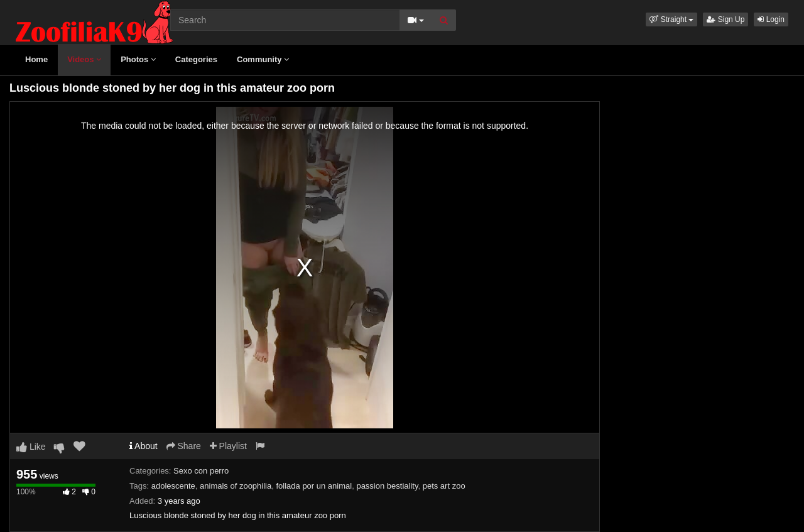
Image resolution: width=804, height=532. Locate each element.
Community (263, 59)
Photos (138, 59)
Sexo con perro (201, 471)
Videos (84, 59)
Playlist (228, 446)
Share (184, 446)
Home (36, 59)
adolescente (173, 486)
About (144, 446)
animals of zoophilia (236, 486)
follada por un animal (314, 486)
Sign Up (725, 19)
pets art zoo (444, 486)
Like (31, 447)
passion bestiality (387, 486)
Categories (196, 59)
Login (771, 19)
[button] (671, 19)
